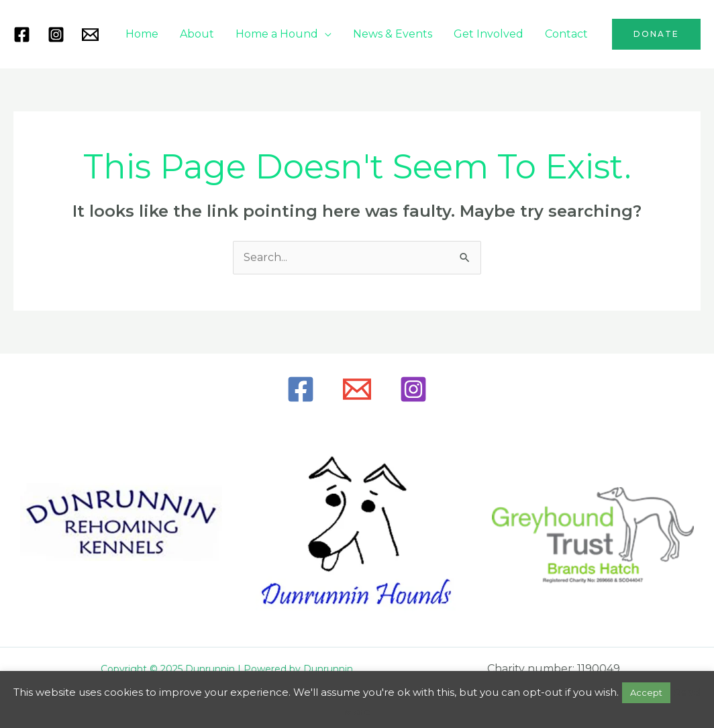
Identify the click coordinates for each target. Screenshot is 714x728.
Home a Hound (277, 34)
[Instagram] (56, 35)
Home (142, 34)
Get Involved (489, 34)
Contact (566, 34)
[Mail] (90, 35)
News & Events (393, 34)
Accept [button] (646, 692)
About (197, 34)
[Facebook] (22, 35)
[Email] (357, 389)
